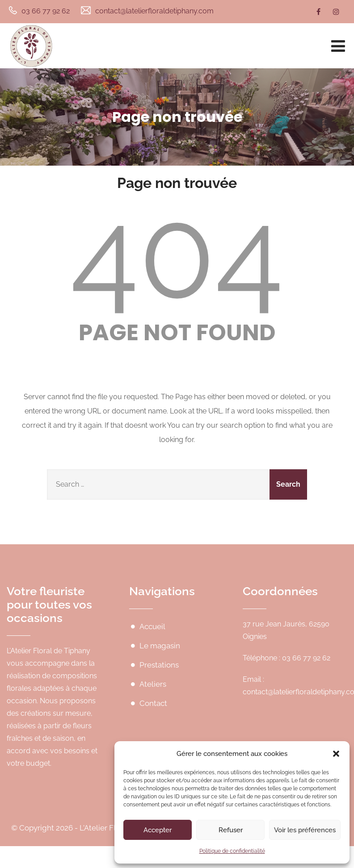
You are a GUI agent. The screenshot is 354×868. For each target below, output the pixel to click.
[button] (336, 754)
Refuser (231, 830)
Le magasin (160, 646)
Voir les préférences (305, 830)
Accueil (152, 626)
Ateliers (153, 684)
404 (177, 253)
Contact (153, 703)
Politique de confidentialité (232, 851)
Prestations (159, 665)
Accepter (158, 830)
